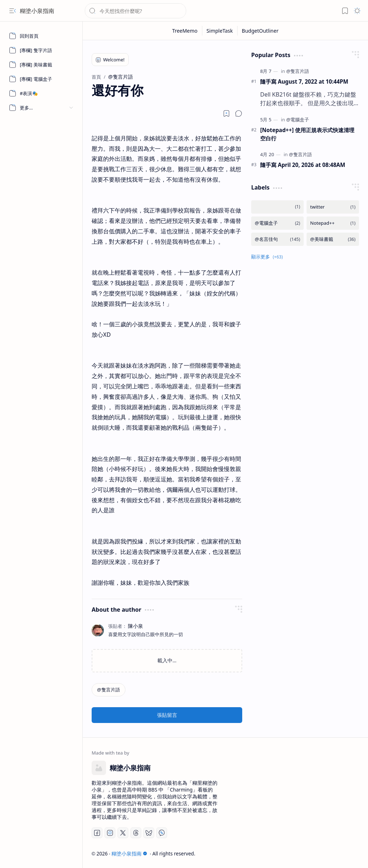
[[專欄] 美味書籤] (41, 65)
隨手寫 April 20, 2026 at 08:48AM (303, 165)
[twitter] (333, 207)
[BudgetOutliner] (260, 31)
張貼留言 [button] (167, 715)
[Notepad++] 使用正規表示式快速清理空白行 (307, 134)
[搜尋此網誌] (135, 11)
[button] (13, 11)
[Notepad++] (333, 223)
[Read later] (226, 113)
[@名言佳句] (277, 239)
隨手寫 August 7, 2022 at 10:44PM (304, 81)
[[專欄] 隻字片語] (41, 50)
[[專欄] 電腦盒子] (41, 79)
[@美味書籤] (333, 239)
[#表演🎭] (41, 93)
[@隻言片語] (109, 690)
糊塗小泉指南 (37, 11)
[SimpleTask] (220, 31)
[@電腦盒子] (298, 120)
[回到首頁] (41, 36)
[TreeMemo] (185, 31)
